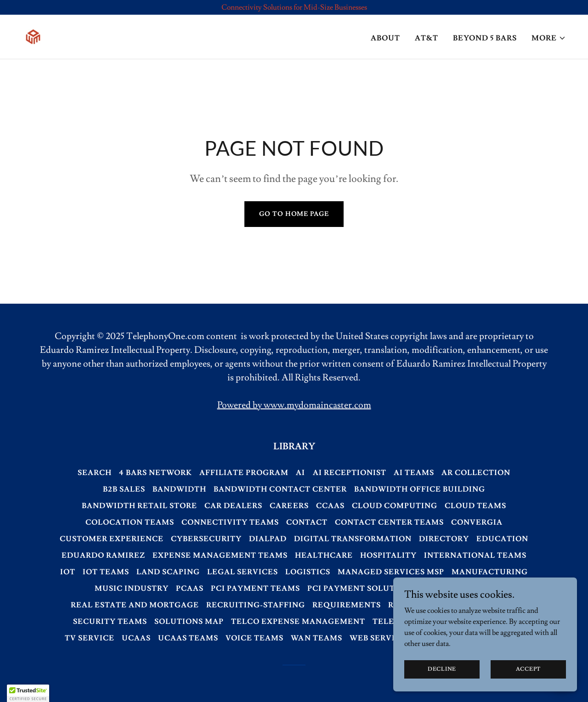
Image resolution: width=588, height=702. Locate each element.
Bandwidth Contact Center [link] (280, 489)
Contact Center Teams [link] (389, 522)
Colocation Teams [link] (130, 522)
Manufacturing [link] (490, 572)
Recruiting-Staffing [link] (256, 605)
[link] (33, 35)
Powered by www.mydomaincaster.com (294, 405)
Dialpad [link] (268, 539)
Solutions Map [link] (189, 622)
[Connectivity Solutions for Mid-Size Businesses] (294, 7)
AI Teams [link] (414, 473)
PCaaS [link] (190, 589)
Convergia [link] (477, 522)
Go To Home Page (294, 214)
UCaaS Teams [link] (188, 638)
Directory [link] (444, 539)
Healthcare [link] (324, 555)
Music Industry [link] (132, 589)
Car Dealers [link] (233, 506)
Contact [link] (307, 522)
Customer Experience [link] (112, 539)
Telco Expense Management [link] (298, 622)
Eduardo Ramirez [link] (103, 555)
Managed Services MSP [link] (391, 572)
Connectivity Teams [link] (230, 522)
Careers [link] (289, 506)
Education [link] (502, 539)
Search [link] (95, 473)
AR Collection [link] (476, 473)
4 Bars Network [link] (155, 473)
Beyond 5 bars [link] (485, 38)
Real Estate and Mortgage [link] (135, 605)
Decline (442, 669)
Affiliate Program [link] (244, 473)
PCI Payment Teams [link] (255, 589)
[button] (549, 38)
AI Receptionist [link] (350, 473)
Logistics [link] (308, 572)
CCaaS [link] (330, 506)
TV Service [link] (90, 638)
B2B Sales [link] (124, 489)
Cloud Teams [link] (475, 506)
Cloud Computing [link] (395, 506)
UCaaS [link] (136, 638)
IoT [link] (68, 572)
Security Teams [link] (110, 622)
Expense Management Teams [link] (220, 555)
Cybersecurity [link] (206, 539)
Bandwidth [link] (179, 489)
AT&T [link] (427, 38)
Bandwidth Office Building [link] (420, 489)
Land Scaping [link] (168, 572)
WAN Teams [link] (316, 638)
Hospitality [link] (388, 555)
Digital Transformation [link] (353, 539)
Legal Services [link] (243, 572)
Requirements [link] (347, 605)
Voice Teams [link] (254, 638)
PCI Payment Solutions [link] (362, 589)
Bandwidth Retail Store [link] (139, 506)
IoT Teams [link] (106, 572)
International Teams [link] (475, 555)
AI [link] (300, 473)
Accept (529, 669)
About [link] (385, 38)
